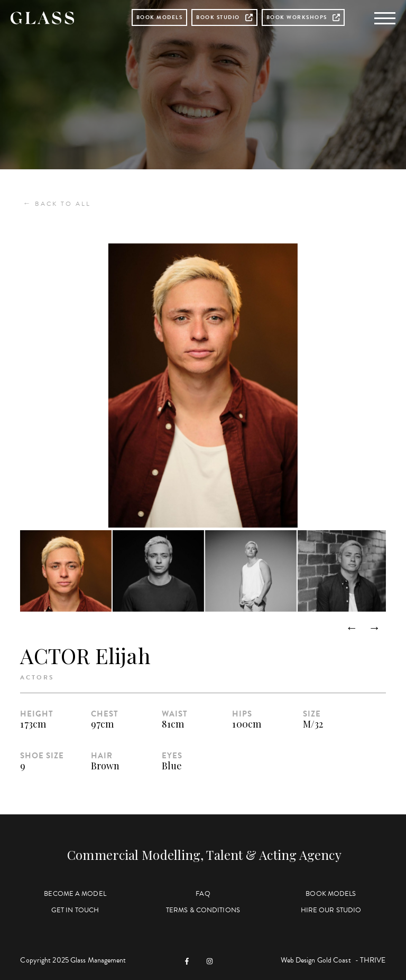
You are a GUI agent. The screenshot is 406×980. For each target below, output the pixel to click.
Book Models (160, 17)
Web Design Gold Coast (316, 960)
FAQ (203, 894)
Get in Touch (75, 910)
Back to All (57, 203)
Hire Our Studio (331, 910)
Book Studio (224, 17)
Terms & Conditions (203, 910)
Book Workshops (303, 17)
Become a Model (75, 894)
